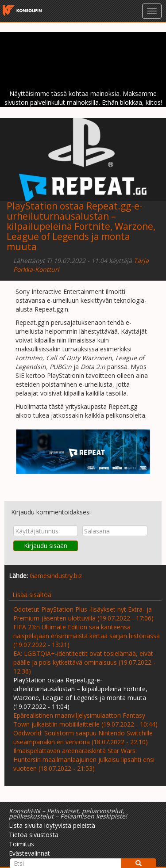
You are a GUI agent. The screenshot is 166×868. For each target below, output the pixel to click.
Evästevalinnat (29, 853)
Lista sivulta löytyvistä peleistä (52, 825)
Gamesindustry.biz (56, 576)
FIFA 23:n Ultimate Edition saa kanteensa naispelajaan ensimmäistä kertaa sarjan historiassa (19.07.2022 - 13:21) (87, 636)
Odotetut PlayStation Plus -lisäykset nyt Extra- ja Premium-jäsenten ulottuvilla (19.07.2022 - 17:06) (83, 614)
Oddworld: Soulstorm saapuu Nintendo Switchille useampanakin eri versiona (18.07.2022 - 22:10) (83, 737)
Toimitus (21, 844)
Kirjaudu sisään (46, 546)
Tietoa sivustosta (34, 835)
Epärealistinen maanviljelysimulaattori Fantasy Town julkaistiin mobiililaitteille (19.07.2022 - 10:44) (85, 720)
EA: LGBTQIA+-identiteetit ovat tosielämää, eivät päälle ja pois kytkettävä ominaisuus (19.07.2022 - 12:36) (84, 662)
